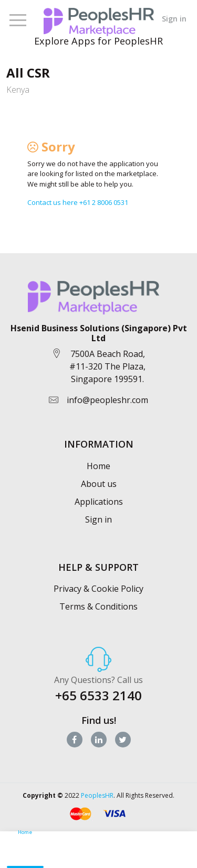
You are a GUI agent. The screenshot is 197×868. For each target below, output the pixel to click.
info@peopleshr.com (107, 400)
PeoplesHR (97, 795)
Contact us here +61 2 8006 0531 (78, 202)
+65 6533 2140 (98, 695)
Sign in (174, 19)
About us (99, 484)
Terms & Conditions (98, 606)
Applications (99, 502)
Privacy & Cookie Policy (98, 589)
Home (98, 466)
